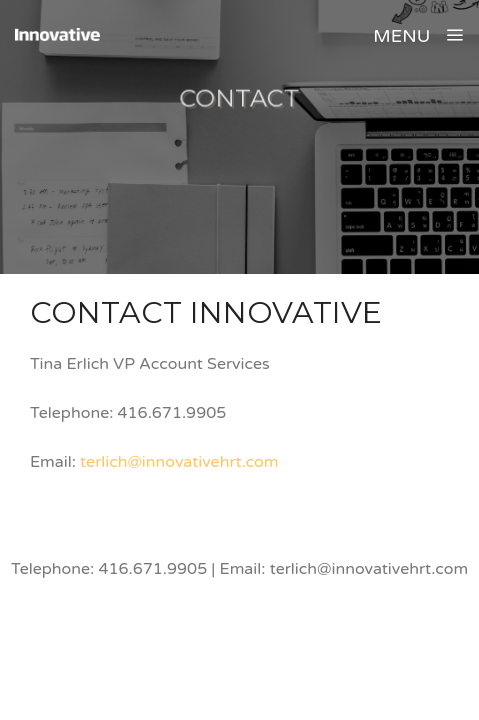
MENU (418, 36)
